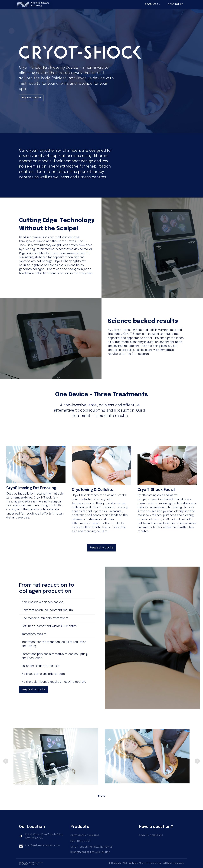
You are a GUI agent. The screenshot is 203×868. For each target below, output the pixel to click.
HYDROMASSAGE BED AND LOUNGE (90, 852)
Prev (6, 761)
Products (152, 4)
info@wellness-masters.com (43, 846)
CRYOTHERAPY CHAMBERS (85, 836)
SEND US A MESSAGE (151, 836)
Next (197, 761)
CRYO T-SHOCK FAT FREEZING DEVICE (91, 847)
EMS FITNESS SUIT (81, 841)
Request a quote (31, 98)
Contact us (176, 4)
